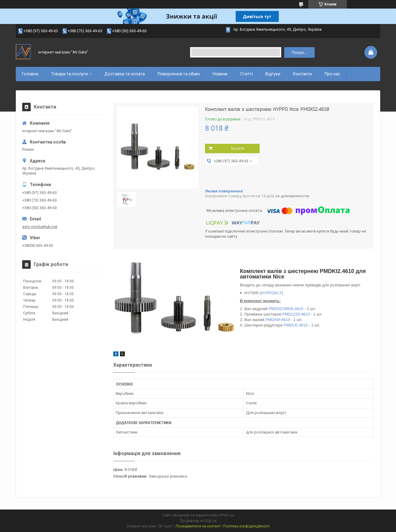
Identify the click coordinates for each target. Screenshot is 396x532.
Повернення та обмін (179, 74)
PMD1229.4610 (296, 314)
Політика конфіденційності (246, 526)
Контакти (302, 74)
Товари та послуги (69, 74)
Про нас (332, 74)
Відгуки (273, 74)
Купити (238, 148)
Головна (30, 74)
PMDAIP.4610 (278, 320)
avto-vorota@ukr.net (40, 227)
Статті (246, 74)
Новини (220, 74)
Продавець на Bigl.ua (198, 521)
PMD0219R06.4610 (286, 309)
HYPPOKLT (271, 293)
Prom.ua (227, 515)
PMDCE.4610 (296, 325)
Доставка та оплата (125, 74)
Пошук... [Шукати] (300, 52)
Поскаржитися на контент (198, 526)
